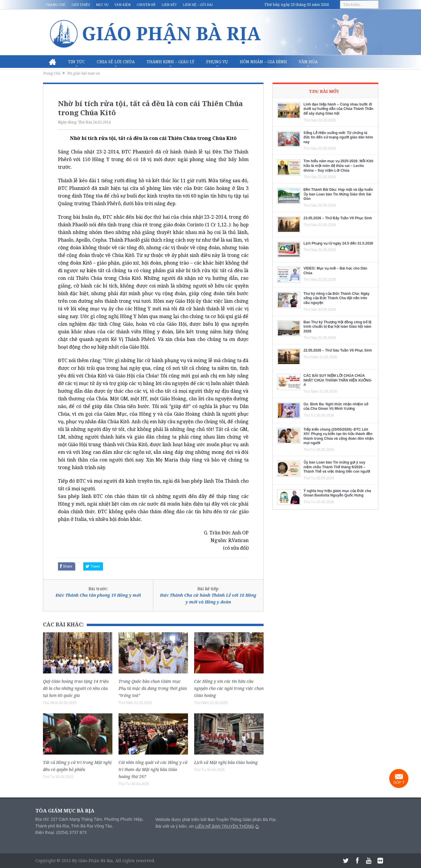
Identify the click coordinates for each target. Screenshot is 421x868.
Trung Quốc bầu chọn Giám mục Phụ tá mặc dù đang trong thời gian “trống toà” (153, 688)
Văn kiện (123, 5)
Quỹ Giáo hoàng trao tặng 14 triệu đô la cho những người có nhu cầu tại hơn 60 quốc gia (76, 688)
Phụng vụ (217, 62)
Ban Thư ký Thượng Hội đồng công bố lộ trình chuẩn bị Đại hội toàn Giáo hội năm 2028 (338, 327)
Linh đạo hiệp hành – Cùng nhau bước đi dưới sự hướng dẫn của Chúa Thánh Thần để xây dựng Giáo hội (339, 109)
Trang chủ (56, 5)
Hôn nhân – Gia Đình (263, 62)
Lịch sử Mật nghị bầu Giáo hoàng (226, 762)
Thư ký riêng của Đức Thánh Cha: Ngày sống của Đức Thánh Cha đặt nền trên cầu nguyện (337, 298)
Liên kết (169, 5)
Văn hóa (308, 62)
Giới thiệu (81, 5)
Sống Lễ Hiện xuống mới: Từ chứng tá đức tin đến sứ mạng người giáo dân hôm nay (338, 137)
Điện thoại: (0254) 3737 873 (61, 832)
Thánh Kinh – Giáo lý (170, 62)
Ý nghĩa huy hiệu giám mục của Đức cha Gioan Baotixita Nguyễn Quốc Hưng (337, 493)
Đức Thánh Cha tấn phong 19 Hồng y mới (98, 595)
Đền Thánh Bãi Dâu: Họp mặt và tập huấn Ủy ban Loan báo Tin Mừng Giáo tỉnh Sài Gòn (338, 194)
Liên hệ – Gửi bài (198, 5)
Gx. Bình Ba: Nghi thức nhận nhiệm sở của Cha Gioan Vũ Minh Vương (336, 407)
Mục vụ (102, 5)
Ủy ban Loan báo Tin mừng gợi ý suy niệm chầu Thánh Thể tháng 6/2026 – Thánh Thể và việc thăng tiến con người (337, 467)
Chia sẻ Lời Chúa (116, 62)
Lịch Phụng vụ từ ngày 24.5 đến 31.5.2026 (338, 243)
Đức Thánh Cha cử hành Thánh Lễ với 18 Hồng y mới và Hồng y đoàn (208, 598)
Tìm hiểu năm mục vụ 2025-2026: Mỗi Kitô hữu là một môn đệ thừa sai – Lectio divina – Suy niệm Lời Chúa (338, 166)
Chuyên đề (146, 5)
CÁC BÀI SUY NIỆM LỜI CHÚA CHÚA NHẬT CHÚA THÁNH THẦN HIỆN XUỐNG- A (338, 380)
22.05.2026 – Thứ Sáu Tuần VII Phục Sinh (338, 350)
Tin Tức (76, 62)
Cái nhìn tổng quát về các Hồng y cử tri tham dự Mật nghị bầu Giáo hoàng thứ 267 (153, 769)
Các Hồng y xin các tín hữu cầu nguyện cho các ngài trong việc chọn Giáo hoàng (229, 688)
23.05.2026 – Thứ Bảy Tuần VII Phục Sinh (338, 218)
